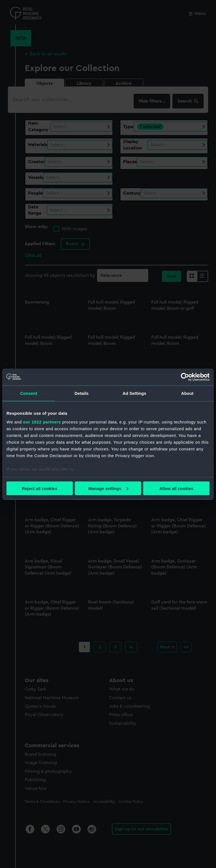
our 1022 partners (42, 422)
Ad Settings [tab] (134, 393)
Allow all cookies (176, 488)
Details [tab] (82, 393)
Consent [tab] (29, 393)
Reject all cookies (40, 488)
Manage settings (108, 488)
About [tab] (187, 393)
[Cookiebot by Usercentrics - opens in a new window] (185, 377)
